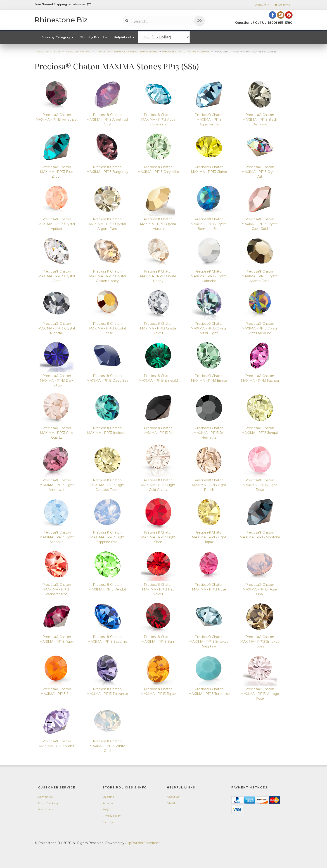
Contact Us (45, 797)
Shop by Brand (94, 37)
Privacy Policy (112, 816)
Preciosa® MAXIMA (78, 51)
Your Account (47, 809)
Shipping (108, 797)
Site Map (173, 803)
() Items (282, 5)
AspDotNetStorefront (142, 843)
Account (262, 5)
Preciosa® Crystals (48, 51)
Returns (108, 803)
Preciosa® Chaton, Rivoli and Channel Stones (127, 51)
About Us (173, 797)
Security (108, 822)
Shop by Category (58, 37)
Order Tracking (48, 803)
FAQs (106, 809)
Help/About (124, 37)
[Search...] (160, 21)
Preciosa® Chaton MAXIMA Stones (186, 51)
